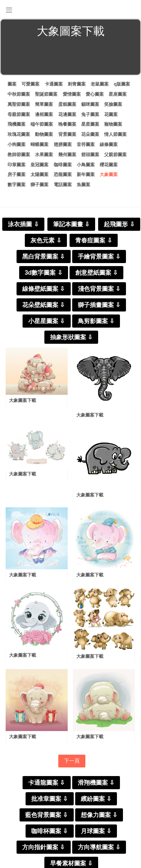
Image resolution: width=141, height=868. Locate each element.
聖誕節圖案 (46, 94)
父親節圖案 (115, 155)
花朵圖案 (90, 134)
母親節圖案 (19, 114)
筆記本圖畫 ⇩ (71, 224)
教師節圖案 (19, 155)
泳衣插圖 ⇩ (23, 224)
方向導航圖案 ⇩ (99, 847)
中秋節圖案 (19, 94)
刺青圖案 (77, 84)
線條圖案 (109, 144)
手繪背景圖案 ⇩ (99, 256)
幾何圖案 (67, 155)
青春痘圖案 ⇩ (93, 240)
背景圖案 (67, 134)
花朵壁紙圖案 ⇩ (43, 305)
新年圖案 (86, 175)
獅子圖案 (39, 185)
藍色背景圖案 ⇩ (46, 815)
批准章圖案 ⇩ (49, 799)
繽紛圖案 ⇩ (96, 799)
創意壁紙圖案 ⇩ (96, 273)
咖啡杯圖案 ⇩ (49, 831)
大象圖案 (109, 175)
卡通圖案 (54, 84)
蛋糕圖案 (67, 104)
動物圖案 (44, 134)
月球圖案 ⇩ (96, 831)
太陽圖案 (39, 175)
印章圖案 (17, 165)
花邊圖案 (67, 114)
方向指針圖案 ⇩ (43, 847)
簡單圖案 (44, 104)
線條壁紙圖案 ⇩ (43, 289)
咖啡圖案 (63, 165)
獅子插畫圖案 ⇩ (99, 305)
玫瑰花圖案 (19, 134)
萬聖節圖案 (19, 104)
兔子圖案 (90, 114)
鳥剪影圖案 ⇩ (96, 321)
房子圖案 (17, 175)
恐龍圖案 (63, 175)
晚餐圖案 (67, 124)
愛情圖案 (72, 94)
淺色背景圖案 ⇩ (99, 289)
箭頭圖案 (90, 155)
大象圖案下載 (23, 400)
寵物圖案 (113, 124)
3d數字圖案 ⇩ (44, 273)
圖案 (12, 84)
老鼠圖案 (100, 84)
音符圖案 (86, 144)
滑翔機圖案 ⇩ (96, 783)
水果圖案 (44, 155)
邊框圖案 (44, 114)
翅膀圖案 (63, 144)
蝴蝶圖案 (39, 144)
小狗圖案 (17, 144)
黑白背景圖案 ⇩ (43, 256)
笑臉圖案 (113, 104)
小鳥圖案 (86, 165)
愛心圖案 (95, 94)
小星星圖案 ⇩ (46, 321)
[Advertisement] (70, 58)
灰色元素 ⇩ (46, 240)
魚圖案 (83, 185)
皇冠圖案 (39, 165)
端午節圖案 (42, 124)
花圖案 (111, 114)
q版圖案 (122, 84)
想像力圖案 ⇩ (99, 815)
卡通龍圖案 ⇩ (46, 783)
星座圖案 (118, 94)
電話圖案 (63, 185)
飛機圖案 (17, 124)
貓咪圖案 (90, 104)
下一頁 (72, 761)
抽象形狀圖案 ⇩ (71, 337)
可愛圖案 (30, 84)
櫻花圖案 (109, 165)
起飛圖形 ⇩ (119, 224)
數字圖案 (17, 185)
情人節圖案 (115, 134)
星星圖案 (90, 124)
